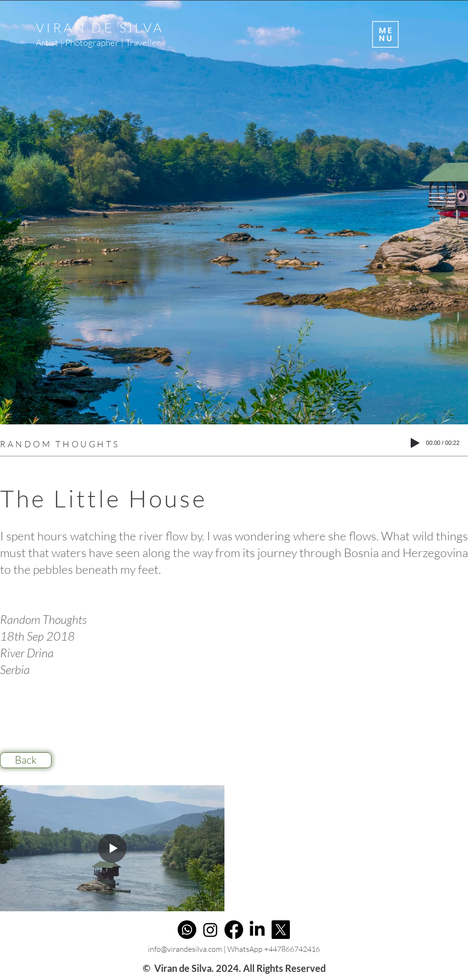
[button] (384, 34)
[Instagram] (210, 930)
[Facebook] (234, 930)
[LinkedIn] (257, 930)
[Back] (26, 760)
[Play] (415, 443)
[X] (281, 930)
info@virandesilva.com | (188, 949)
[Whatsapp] (187, 930)
